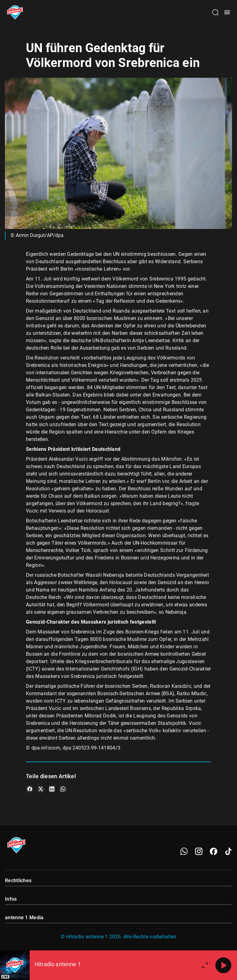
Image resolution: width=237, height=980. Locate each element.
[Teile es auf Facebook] (30, 789)
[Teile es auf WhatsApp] (63, 789)
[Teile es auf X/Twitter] (41, 789)
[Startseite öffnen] (15, 12)
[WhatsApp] (184, 851)
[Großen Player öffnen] (205, 965)
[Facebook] (214, 851)
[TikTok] (228, 851)
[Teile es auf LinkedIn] (52, 789)
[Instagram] (199, 851)
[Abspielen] (223, 965)
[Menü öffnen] (227, 12)
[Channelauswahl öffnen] (215, 12)
